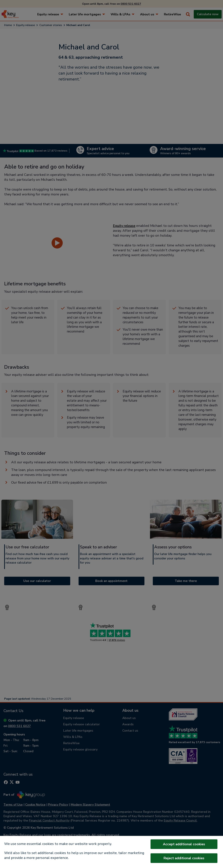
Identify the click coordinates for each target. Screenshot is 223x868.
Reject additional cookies (184, 858)
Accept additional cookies (184, 844)
